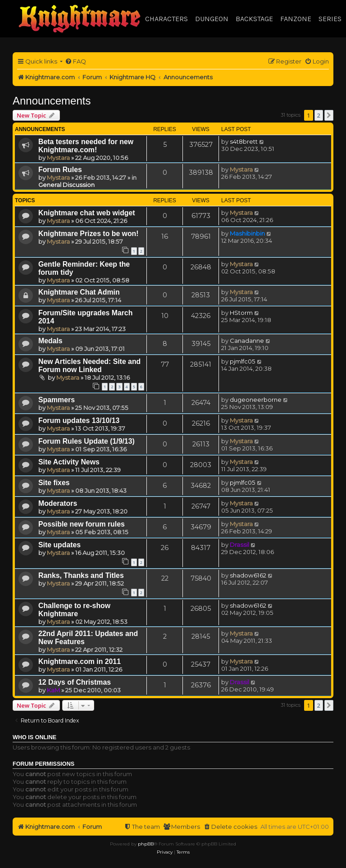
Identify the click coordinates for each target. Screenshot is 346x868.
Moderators (58, 503)
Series (330, 19)
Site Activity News (69, 462)
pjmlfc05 (243, 361)
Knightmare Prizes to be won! (89, 234)
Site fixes (54, 483)
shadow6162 (248, 575)
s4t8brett (244, 141)
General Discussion (66, 185)
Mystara (58, 158)
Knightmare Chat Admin (79, 292)
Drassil (239, 545)
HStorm (241, 313)
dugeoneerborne (256, 400)
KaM (53, 690)
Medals (50, 341)
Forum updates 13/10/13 (79, 420)
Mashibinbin (247, 233)
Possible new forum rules (82, 524)
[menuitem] (75, 61)
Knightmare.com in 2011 (80, 661)
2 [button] (319, 115)
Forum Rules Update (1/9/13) (86, 441)
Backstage (254, 19)
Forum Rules (60, 170)
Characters (166, 19)
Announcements (52, 101)
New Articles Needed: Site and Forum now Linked (89, 366)
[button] (329, 115)
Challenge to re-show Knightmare (74, 610)
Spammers (57, 400)
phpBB (146, 844)
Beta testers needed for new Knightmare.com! (86, 146)
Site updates (59, 545)
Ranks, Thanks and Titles (81, 575)
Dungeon (212, 19)
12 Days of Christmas (75, 682)
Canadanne (247, 341)
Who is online (34, 737)
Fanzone (296, 19)
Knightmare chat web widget (87, 213)
